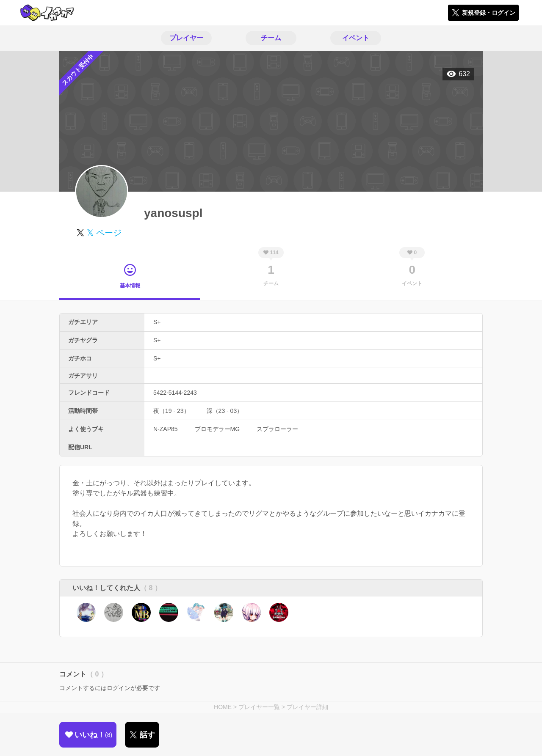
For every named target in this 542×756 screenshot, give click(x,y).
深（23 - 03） (225, 411)
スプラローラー (277, 429)
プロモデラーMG (217, 429)
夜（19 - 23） (171, 411)
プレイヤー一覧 (259, 707)
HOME (223, 707)
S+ (157, 322)
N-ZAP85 (166, 429)
